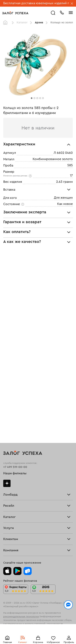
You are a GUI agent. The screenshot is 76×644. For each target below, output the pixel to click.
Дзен (7, 483)
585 (70, 165)
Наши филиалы (15, 473)
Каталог (22, 23)
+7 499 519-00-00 (15, 467)
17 (71, 176)
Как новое (65, 204)
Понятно (38, 634)
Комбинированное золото (53, 159)
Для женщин (63, 198)
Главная (6, 23)
